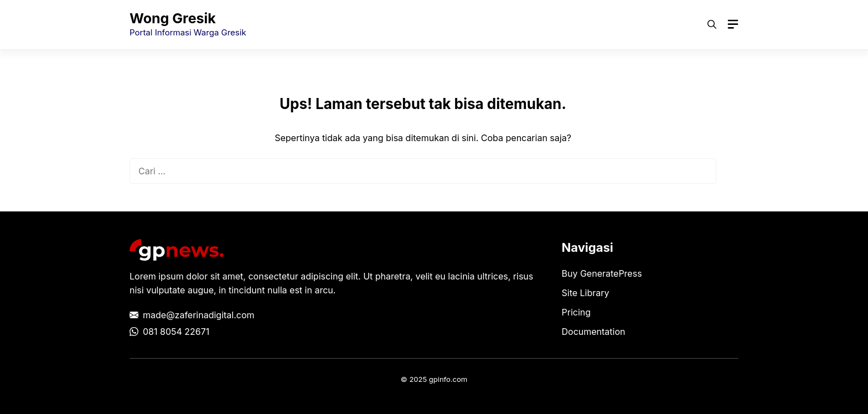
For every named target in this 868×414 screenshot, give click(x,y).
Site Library (586, 293)
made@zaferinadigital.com (199, 315)
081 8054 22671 (176, 332)
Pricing (577, 312)
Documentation (594, 332)
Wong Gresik (173, 18)
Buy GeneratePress (602, 273)
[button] (712, 24)
